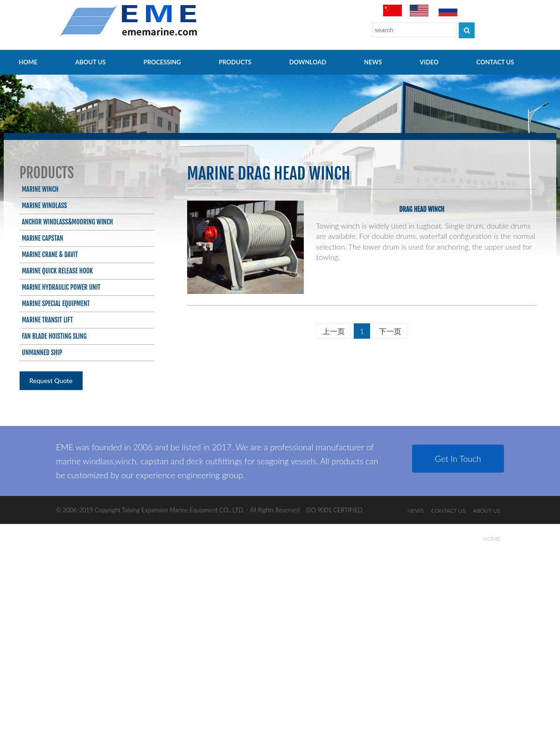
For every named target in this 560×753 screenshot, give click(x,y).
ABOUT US (90, 62)
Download (308, 62)
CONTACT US (495, 62)
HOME (28, 62)
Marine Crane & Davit (50, 254)
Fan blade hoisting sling (54, 336)
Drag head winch (422, 209)
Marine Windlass (45, 206)
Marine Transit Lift (48, 320)
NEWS (373, 62)
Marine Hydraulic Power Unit (61, 287)
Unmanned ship (42, 352)
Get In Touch (458, 459)
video (429, 62)
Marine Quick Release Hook (57, 271)
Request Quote (51, 380)
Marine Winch (40, 189)
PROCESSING (162, 62)
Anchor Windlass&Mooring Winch (67, 222)
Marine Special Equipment (56, 303)
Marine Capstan (43, 238)
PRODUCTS (235, 62)
